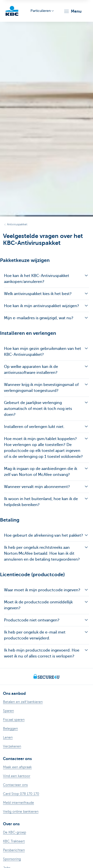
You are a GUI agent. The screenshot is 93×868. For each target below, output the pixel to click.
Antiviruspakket (17, 224)
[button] (73, 11)
